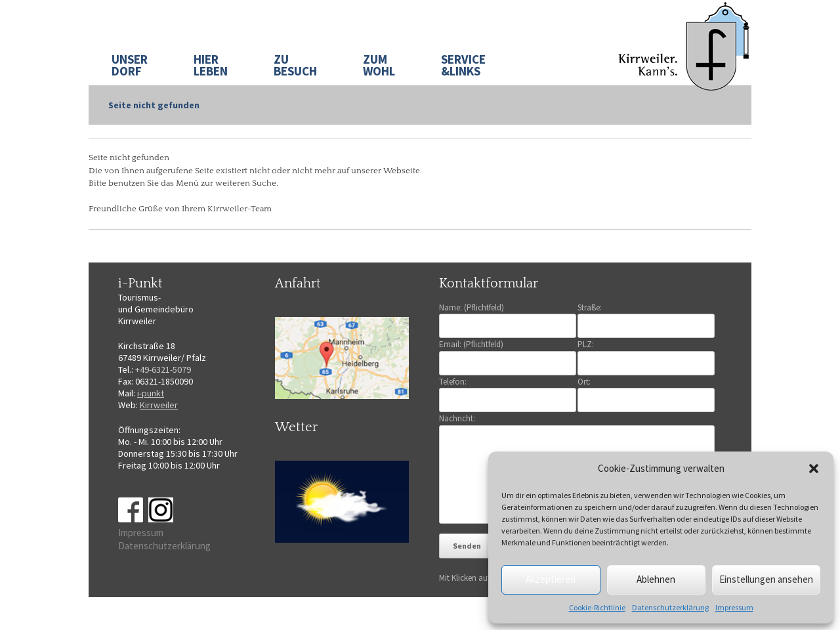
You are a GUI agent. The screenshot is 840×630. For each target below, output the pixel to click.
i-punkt (151, 393)
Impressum (734, 607)
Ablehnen (656, 579)
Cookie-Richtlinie (597, 607)
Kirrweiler (159, 405)
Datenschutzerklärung (670, 607)
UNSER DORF (130, 65)
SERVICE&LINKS (463, 65)
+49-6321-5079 (163, 369)
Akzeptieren (551, 579)
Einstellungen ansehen (766, 579)
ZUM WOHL (379, 65)
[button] (814, 469)
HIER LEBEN (211, 65)
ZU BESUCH (295, 65)
